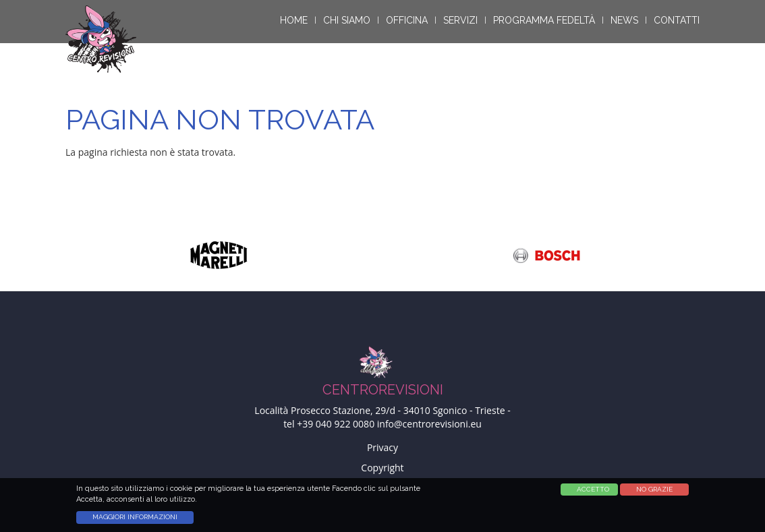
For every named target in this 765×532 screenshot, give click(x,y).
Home (294, 20)
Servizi (460, 20)
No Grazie (654, 492)
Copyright (382, 468)
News (624, 20)
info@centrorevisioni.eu (429, 424)
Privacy (382, 447)
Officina (407, 20)
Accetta (586, 492)
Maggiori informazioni (135, 520)
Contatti (677, 20)
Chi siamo (347, 20)
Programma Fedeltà (544, 20)
